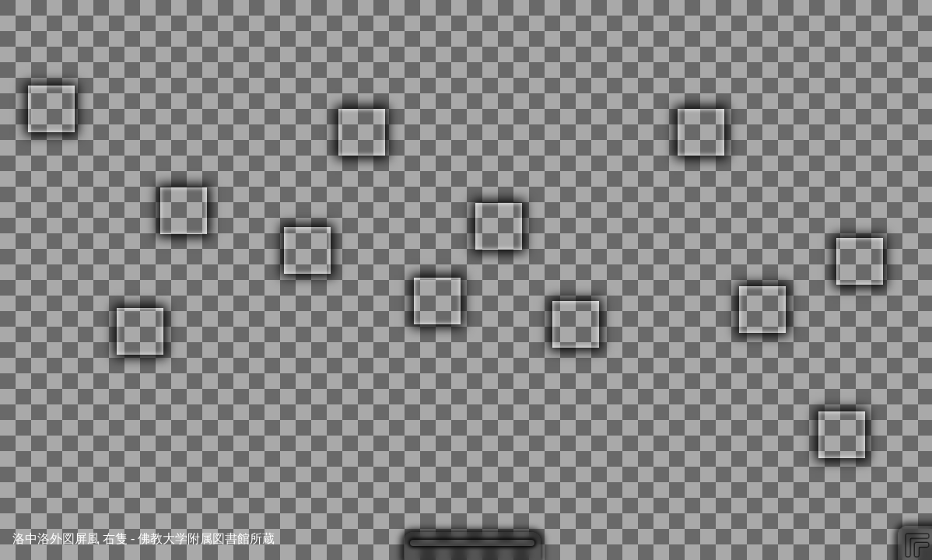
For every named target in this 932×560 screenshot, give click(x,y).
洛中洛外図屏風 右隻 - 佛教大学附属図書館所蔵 (144, 539)
